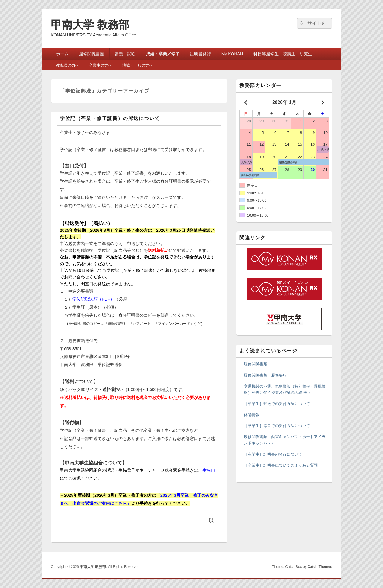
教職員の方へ (68, 65)
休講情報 (252, 415)
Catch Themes (320, 567)
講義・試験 (125, 54)
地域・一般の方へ (138, 65)
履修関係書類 (92, 54)
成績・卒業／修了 (163, 54)
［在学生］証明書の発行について (273, 454)
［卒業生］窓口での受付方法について (277, 426)
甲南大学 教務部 (90, 25)
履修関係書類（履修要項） (267, 375)
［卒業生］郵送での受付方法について (277, 404)
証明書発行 (200, 54)
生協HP (209, 470)
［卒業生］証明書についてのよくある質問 (281, 465)
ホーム (62, 54)
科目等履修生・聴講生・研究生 (283, 54)
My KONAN (232, 54)
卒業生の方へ (101, 65)
